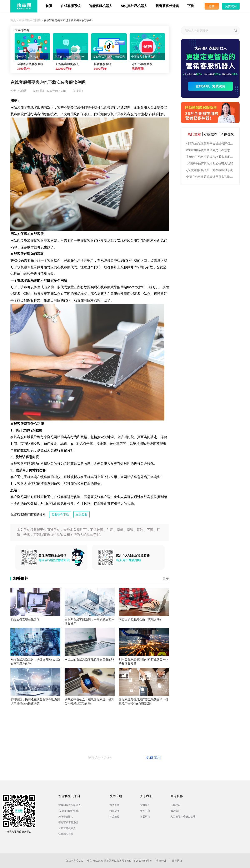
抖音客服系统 (66, 834)
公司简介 (145, 805)
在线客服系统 (71, 6)
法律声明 (161, 861)
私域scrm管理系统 (69, 811)
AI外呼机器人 (66, 817)
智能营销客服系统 (68, 822)
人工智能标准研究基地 (183, 817)
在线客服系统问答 (30, 20)
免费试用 (231, 6)
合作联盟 (175, 805)
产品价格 (115, 817)
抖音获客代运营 (167, 6)
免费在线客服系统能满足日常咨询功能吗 (211, 177)
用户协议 (177, 861)
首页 (49, 6)
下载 (191, 6)
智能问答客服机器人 (70, 805)
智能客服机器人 (101, 6)
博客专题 (115, 805)
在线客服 (81, 514)
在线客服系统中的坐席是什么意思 (208, 150)
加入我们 (175, 811)
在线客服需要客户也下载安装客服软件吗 (68, 20)
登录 (212, 6)
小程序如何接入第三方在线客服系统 (210, 170)
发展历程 (145, 817)
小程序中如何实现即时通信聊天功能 (210, 163)
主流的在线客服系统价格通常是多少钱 (211, 157)
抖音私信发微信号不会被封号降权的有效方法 (211, 143)
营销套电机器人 (67, 828)
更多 (166, 578)
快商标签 (115, 811)
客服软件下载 (60, 514)
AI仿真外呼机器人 (134, 6)
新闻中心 (145, 811)
